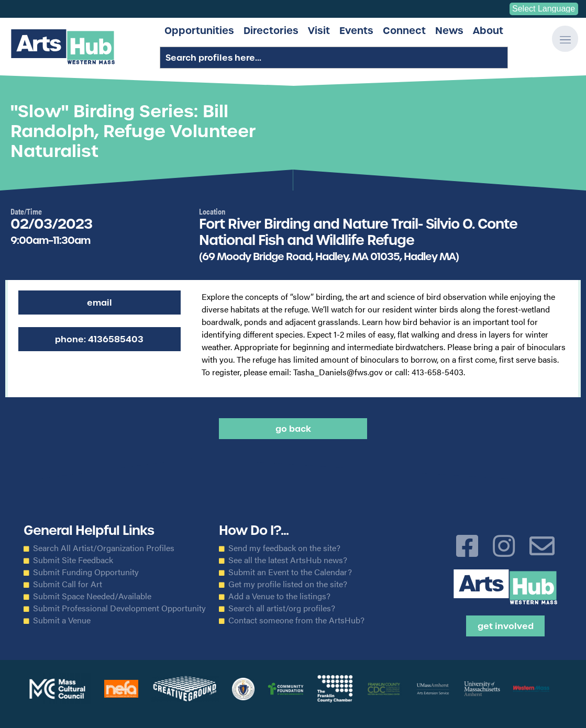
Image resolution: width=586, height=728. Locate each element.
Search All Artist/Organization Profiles (104, 548)
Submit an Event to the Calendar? (290, 572)
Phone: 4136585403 (99, 339)
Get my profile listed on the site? (288, 584)
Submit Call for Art (68, 584)
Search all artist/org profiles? (282, 608)
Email (99, 303)
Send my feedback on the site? (284, 548)
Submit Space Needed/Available (92, 596)
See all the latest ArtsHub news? (288, 560)
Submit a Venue (62, 620)
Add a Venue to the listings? (279, 596)
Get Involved (506, 626)
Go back (293, 429)
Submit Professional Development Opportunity (119, 608)
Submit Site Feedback (73, 560)
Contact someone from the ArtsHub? (296, 620)
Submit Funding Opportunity (86, 572)
